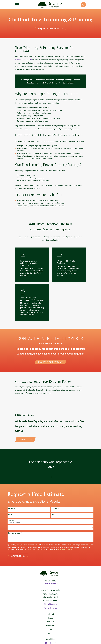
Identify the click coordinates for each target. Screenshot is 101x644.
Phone (10, 515)
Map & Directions (50, 604)
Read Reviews (26, 440)
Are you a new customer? (16, 527)
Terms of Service (50, 608)
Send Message (18, 556)
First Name (12, 509)
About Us (50, 622)
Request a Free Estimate (50, 29)
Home (50, 618)
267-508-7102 (50, 584)
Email (54, 515)
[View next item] (52, 477)
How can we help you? (15, 533)
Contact (50, 634)
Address (11, 521)
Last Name (55, 509)
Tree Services (50, 626)
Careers (50, 630)
